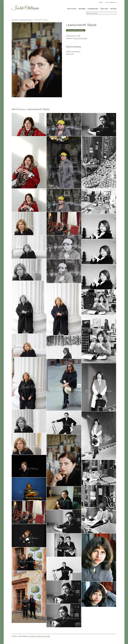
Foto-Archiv (72, 9)
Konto (101, 2)
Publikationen (93, 9)
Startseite (15, 20)
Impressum (33, 636)
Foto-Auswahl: (111, 2)
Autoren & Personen (26, 20)
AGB (49, 636)
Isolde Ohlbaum (25, 8)
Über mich (104, 9)
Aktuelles (82, 9)
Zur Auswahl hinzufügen (76, 30)
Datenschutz (42, 636)
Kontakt (113, 9)
